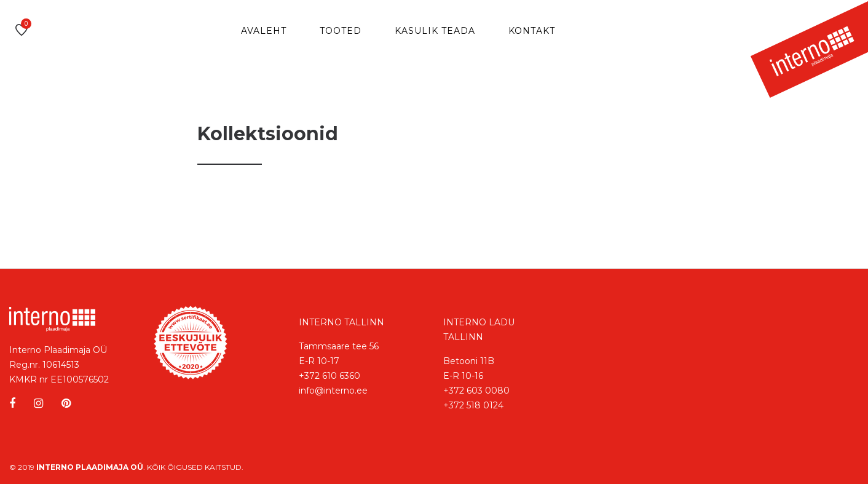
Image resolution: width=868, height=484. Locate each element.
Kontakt (532, 31)
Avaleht (264, 31)
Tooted (341, 31)
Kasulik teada (435, 31)
